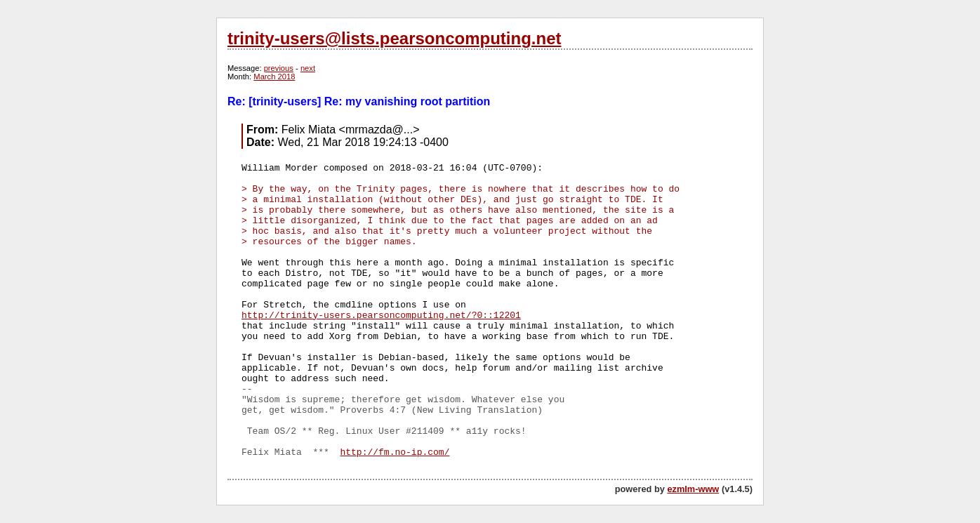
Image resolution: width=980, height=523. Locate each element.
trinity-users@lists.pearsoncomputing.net (394, 38)
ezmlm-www (693, 489)
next (308, 68)
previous (279, 68)
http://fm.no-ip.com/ (395, 452)
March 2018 (274, 77)
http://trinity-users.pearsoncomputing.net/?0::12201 (381, 316)
